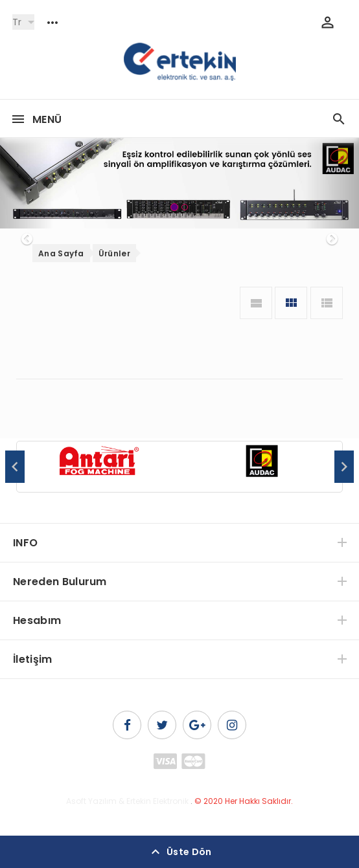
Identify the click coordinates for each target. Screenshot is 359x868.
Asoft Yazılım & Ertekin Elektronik (127, 801)
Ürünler (114, 253)
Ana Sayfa (61, 253)
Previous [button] (15, 467)
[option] (98, 467)
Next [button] (344, 467)
